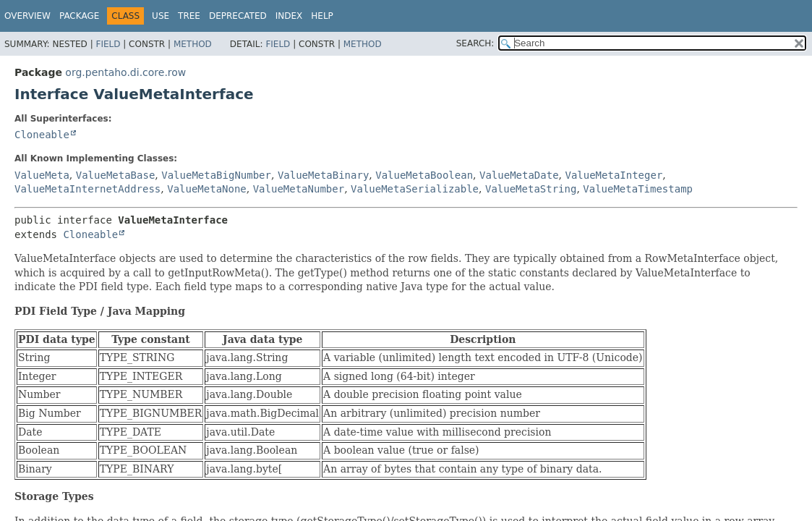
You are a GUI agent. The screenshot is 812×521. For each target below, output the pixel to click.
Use (161, 16)
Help (322, 16)
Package (79, 16)
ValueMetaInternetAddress (87, 189)
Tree (189, 16)
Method (193, 44)
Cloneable (42, 135)
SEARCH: (475, 43)
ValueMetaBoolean (424, 175)
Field (108, 44)
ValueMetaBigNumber (216, 175)
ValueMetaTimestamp (638, 189)
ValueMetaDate (519, 175)
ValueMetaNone (207, 189)
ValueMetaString (531, 189)
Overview (27, 16)
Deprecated (238, 16)
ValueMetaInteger (614, 175)
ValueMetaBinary (323, 175)
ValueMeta (42, 175)
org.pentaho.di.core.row (125, 72)
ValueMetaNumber (299, 189)
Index (289, 16)
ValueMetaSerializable (415, 189)
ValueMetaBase (116, 175)
